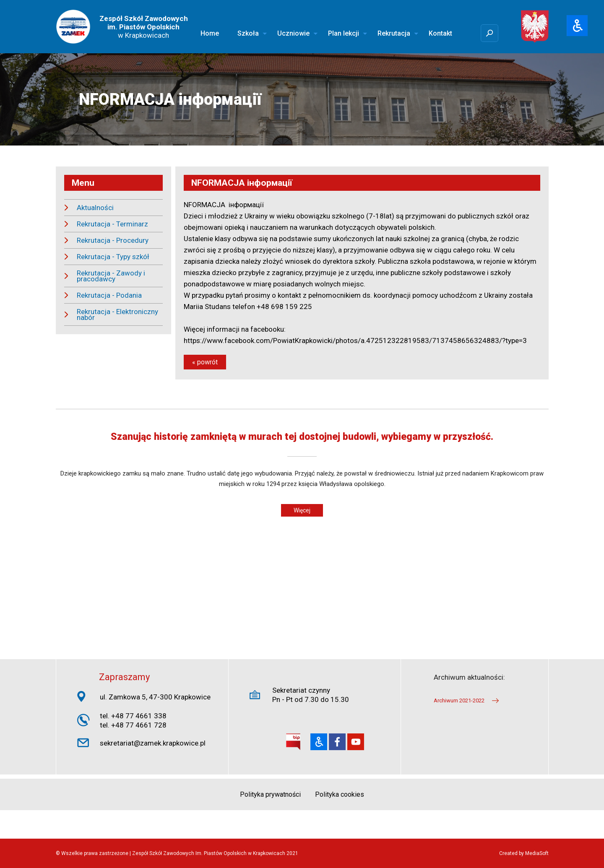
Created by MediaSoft (524, 853)
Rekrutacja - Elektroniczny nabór (117, 314)
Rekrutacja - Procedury (113, 240)
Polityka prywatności (270, 794)
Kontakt (440, 33)
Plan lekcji (344, 33)
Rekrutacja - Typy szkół (113, 257)
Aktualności (95, 208)
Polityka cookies (340, 794)
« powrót (205, 362)
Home (210, 33)
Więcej (302, 510)
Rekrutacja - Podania (109, 295)
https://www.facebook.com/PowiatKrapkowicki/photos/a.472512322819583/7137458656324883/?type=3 (355, 340)
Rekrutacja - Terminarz (112, 224)
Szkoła (248, 33)
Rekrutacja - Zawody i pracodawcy (111, 276)
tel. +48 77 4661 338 (133, 716)
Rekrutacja (394, 33)
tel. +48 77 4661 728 (133, 725)
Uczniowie (293, 33)
